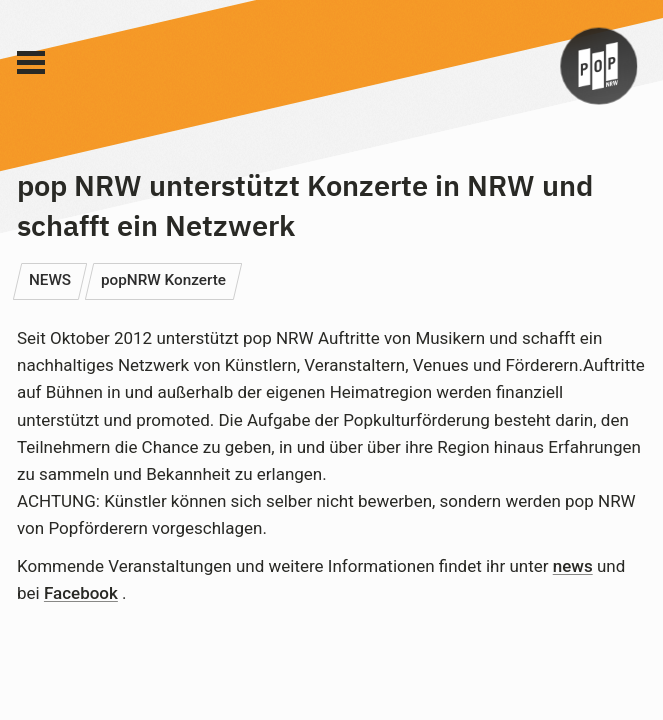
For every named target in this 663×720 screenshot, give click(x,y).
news (573, 566)
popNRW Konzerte (163, 280)
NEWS (50, 280)
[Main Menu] (31, 63)
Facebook (81, 593)
